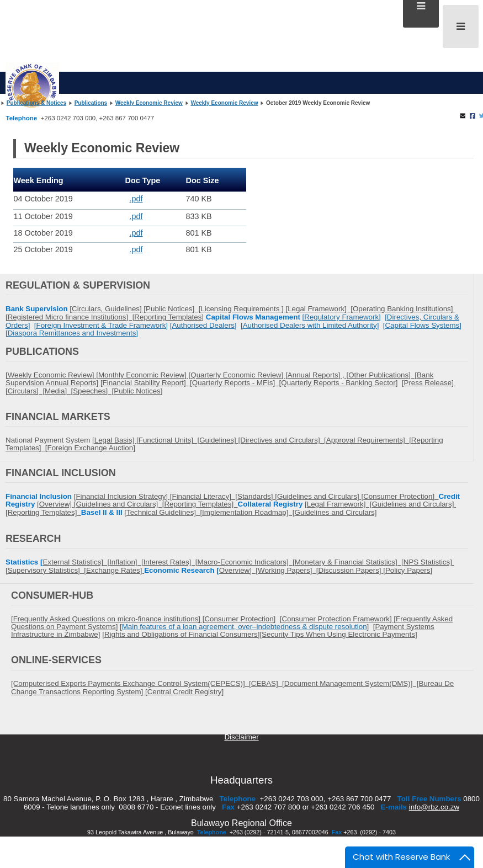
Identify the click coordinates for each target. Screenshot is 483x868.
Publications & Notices (36, 103)
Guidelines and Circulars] (336, 512)
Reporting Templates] (201, 504)
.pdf (136, 199)
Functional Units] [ (169, 440)
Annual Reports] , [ (318, 375)
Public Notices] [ (173, 309)
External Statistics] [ (76, 562)
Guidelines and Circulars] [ (120, 504)
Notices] (148, 391)
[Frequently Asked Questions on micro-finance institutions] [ (108, 619)
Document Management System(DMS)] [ (352, 683)
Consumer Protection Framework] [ (339, 619)
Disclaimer (241, 737)
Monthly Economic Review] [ (144, 375)
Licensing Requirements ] (243, 309)
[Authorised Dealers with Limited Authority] (310, 325)
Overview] (57, 504)
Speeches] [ (93, 391)
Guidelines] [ (125, 309)
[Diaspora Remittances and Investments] (72, 333)
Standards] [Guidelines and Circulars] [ (300, 496)
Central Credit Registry (185, 692)
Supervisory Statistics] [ (47, 570)
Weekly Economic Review (149, 103)
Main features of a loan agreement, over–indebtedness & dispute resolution (245, 627)
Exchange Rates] (115, 570)
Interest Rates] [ (171, 562)
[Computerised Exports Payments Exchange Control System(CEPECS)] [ (131, 683)
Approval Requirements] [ (369, 440)
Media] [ (59, 391)
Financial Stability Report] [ (147, 383)
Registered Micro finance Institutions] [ (71, 317)
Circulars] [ (26, 391)
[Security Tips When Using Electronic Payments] (338, 634)
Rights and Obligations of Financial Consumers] (182, 634)
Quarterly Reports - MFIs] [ (237, 383)
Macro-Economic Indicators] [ (246, 562)
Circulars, (88, 309)
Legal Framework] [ (320, 309)
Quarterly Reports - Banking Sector (338, 383)
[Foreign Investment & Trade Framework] (101, 325)
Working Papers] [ (288, 570)
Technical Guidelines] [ (164, 512)
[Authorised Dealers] (203, 325)
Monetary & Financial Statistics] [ (349, 562)
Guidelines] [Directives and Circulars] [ (263, 440)
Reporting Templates (168, 317)
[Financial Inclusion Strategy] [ (123, 496)
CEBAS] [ (268, 683)
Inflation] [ (126, 562)
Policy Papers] (409, 570)
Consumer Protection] (401, 496)
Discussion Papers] (351, 570)
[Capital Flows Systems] (422, 325)
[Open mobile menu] (461, 26)
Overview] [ (238, 570)
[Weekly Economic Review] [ (52, 375)
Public (124, 391)
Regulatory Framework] (343, 317)
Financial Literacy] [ (205, 496)
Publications (91, 103)
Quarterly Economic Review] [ (239, 375)
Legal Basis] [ (116, 440)
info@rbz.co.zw (434, 807)
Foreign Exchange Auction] (91, 448)
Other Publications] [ (383, 375)
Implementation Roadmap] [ (248, 512)
